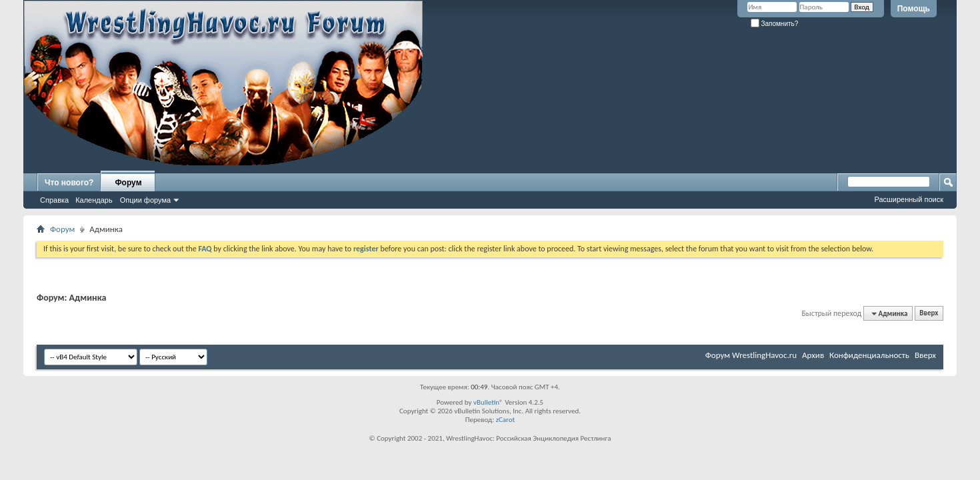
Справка (54, 200)
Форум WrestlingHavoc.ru (751, 355)
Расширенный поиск (909, 199)
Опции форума (145, 200)
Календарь (94, 200)
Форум (128, 183)
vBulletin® (488, 402)
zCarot (506, 420)
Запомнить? (775, 24)
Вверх (929, 314)
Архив (813, 355)
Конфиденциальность (869, 355)
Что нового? (69, 183)
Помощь (914, 9)
